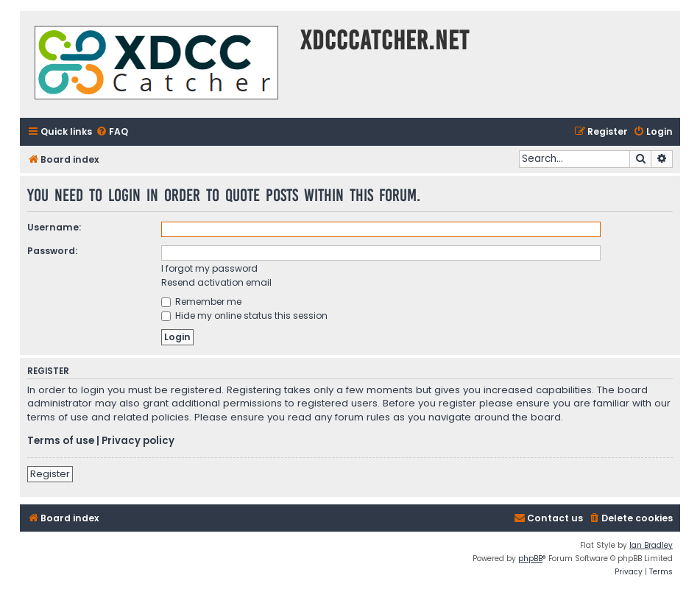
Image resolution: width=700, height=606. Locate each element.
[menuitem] (112, 132)
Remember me (201, 302)
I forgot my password (209, 268)
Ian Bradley (651, 545)
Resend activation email (216, 282)
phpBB (530, 559)
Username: (54, 227)
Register (50, 474)
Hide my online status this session (244, 316)
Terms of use (61, 441)
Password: (52, 251)
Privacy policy (138, 441)
